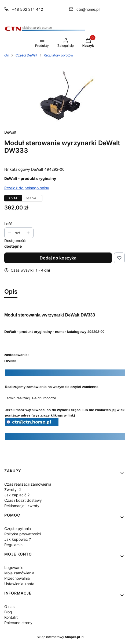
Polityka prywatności (23, 534)
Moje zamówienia (19, 573)
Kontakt (11, 617)
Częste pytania (18, 529)
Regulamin (13, 545)
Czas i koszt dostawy (23, 500)
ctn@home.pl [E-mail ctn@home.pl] (88, 9)
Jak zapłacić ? (17, 495)
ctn (7, 55)
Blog (8, 612)
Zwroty (11, 490)
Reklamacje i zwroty (22, 506)
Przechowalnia (17, 578)
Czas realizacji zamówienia (28, 484)
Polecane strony (18, 623)
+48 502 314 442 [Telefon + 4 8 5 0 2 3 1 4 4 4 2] (27, 9)
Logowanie (14, 567)
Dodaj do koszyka (58, 258)
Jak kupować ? (18, 539)
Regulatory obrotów (58, 55)
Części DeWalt (26, 55)
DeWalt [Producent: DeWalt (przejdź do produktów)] (10, 132)
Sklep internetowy (58, 637)
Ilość (8, 224)
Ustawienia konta (19, 584)
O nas (9, 606)
